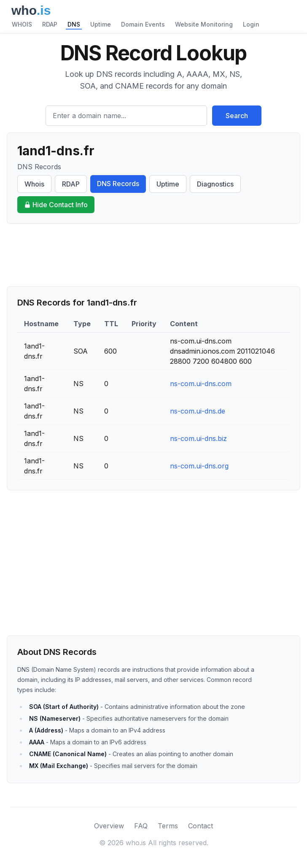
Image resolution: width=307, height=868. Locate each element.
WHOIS (22, 24)
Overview (109, 826)
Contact (201, 826)
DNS (74, 24)
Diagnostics (215, 184)
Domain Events (143, 24)
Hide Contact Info (56, 205)
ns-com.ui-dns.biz (198, 438)
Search (237, 116)
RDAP (50, 24)
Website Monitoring (204, 24)
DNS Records (118, 184)
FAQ (141, 826)
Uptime (101, 24)
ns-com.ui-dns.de (198, 411)
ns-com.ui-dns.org (199, 466)
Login (251, 24)
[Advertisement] (153, 255)
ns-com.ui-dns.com (201, 384)
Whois (34, 184)
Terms (168, 826)
